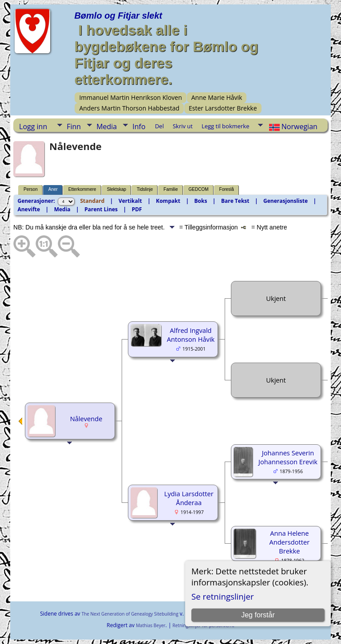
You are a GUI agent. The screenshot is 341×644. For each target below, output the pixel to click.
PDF (137, 209)
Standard (93, 201)
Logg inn (33, 126)
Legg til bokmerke (226, 126)
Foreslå (227, 189)
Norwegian (292, 126)
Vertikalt (130, 201)
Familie (170, 189)
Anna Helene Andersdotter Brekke (289, 542)
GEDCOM (199, 189)
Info (139, 126)
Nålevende (86, 419)
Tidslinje (145, 189)
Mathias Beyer (151, 625)
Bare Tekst (235, 201)
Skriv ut (183, 126)
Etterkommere (82, 189)
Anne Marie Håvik (217, 97)
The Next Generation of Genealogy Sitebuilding (130, 614)
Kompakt (168, 201)
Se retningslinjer (223, 596)
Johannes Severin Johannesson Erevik (288, 457)
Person (31, 189)
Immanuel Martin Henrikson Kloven (130, 97)
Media (107, 126)
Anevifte (29, 209)
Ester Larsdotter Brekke (223, 108)
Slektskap (117, 189)
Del (159, 126)
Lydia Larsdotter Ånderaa (189, 498)
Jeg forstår (258, 615)
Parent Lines (101, 209)
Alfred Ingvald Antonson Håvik (191, 335)
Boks (200, 201)
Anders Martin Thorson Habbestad (129, 108)
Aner (53, 189)
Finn (74, 126)
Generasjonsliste (285, 201)
